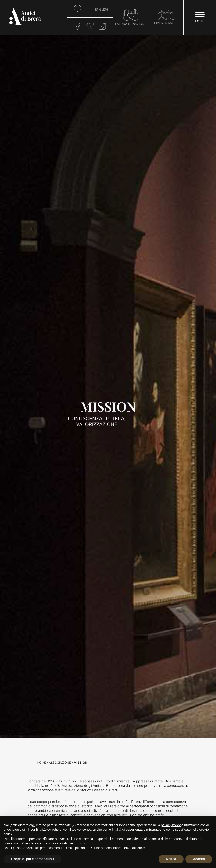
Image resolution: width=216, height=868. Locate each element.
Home (41, 763)
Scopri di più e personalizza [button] (33, 859)
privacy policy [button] (171, 825)
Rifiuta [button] (171, 859)
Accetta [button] (199, 859)
